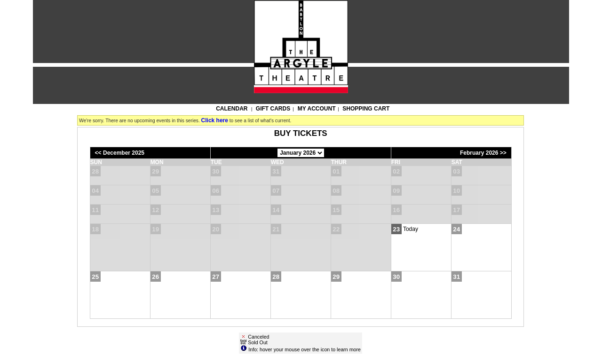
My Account (316, 109)
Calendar (232, 109)
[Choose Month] (301, 153)
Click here (215, 120)
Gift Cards (273, 109)
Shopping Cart (366, 109)
